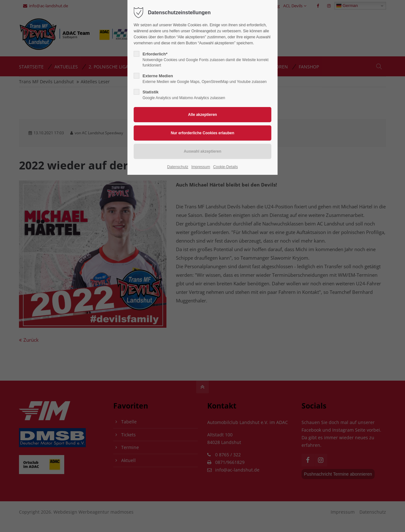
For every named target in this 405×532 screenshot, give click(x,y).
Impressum (201, 167)
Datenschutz (178, 167)
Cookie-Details (226, 167)
